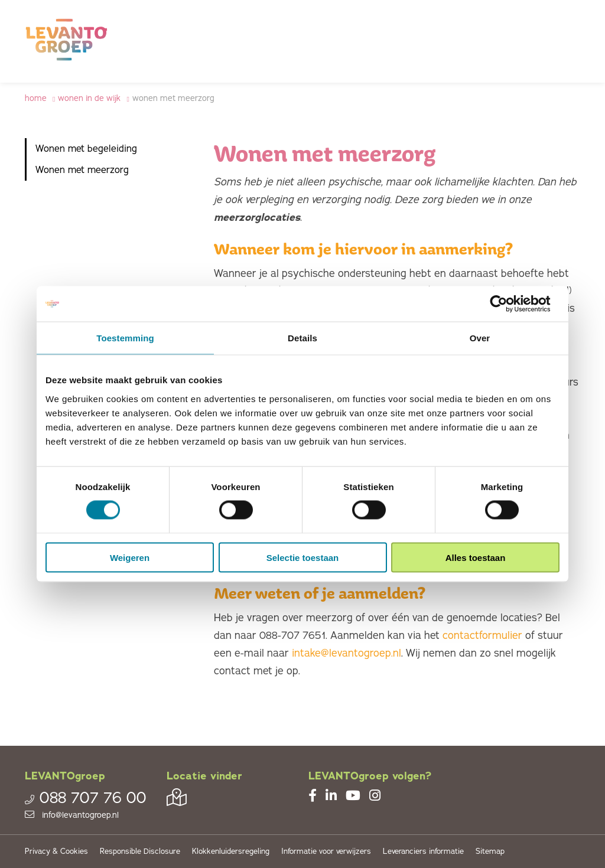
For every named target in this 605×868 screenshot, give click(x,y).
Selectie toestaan (303, 557)
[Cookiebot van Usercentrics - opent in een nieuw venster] (508, 304)
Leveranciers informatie (423, 852)
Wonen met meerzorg (173, 98)
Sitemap (490, 852)
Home (36, 98)
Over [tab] (480, 338)
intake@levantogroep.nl (347, 653)
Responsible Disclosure (140, 852)
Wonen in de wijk (89, 98)
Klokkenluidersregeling (231, 852)
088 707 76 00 (86, 798)
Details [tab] (302, 338)
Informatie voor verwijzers (326, 852)
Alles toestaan (476, 557)
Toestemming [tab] (125, 338)
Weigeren (130, 557)
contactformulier (484, 635)
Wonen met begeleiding (86, 149)
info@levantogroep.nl (72, 815)
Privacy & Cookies (56, 852)
